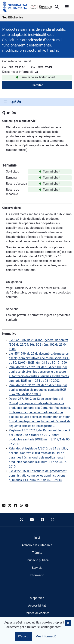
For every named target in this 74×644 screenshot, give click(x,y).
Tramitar (37, 85)
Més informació (46, 636)
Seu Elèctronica (13, 17)
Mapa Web (37, 598)
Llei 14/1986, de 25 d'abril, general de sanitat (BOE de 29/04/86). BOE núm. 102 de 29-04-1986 (39, 345)
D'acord (23, 636)
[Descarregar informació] (37, 72)
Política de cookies (37, 613)
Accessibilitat (37, 606)
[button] (68, 623)
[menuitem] (37, 538)
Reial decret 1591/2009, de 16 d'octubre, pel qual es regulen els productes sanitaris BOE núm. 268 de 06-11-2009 (38, 390)
